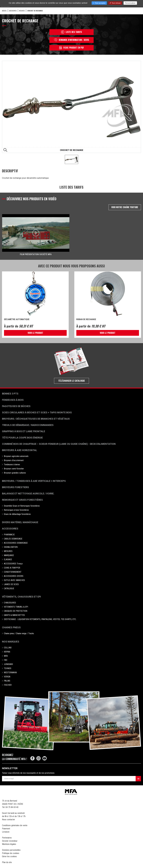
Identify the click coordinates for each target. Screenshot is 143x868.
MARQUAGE (9, 555)
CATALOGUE (9, 588)
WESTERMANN (10, 673)
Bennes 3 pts (10, 394)
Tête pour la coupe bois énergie (23, 438)
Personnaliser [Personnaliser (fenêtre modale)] (130, 3)
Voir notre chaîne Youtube (125, 207)
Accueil (4, 11)
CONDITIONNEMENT (13, 572)
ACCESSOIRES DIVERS (14, 576)
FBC (6, 660)
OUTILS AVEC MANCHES (14, 580)
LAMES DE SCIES (11, 584)
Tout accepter (99, 3)
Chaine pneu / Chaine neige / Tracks (19, 633)
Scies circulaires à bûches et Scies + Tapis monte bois (37, 412)
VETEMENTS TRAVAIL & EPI (16, 607)
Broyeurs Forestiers (15, 487)
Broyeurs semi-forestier (14, 469)
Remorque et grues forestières (22, 500)
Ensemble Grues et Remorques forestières (22, 506)
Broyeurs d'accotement (14, 460)
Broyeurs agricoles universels (16, 456)
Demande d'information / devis (72, 40)
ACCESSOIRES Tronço (13, 564)
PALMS (7, 681)
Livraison (6, 832)
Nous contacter (9, 820)
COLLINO (8, 648)
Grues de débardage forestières (17, 514)
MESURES (22, 11)
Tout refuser (115, 3)
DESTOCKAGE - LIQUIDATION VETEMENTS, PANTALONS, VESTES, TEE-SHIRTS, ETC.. (40, 619)
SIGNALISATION (11, 547)
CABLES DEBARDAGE (13, 539)
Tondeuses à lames (12, 464)
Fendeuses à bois (13, 400)
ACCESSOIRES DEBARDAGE (16, 543)
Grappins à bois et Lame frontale (24, 431)
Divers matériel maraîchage (20, 522)
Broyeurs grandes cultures (15, 473)
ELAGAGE (8, 559)
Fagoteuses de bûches (16, 406)
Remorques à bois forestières (16, 510)
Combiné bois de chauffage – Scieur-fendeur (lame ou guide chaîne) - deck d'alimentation (59, 444)
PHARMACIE (9, 535)
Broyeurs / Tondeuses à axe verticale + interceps (34, 481)
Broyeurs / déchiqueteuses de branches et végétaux (36, 419)
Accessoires (10, 529)
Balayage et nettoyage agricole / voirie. (28, 494)
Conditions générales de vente (15, 825)
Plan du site (7, 862)
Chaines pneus (11, 627)
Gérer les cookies (9, 856)
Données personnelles (11, 850)
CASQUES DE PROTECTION (16, 611)
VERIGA (7, 677)
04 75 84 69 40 (12, 807)
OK (138, 779)
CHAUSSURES (10, 603)
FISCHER (8, 685)
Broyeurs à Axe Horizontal (20, 450)
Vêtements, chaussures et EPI (21, 597)
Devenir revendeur (10, 841)
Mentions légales (9, 844)
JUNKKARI (8, 664)
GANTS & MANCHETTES (14, 615)
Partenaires (7, 838)
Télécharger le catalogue (72, 381)
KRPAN (7, 652)
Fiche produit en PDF (71, 48)
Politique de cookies (11, 853)
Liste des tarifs (71, 32)
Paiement (6, 829)
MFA (6, 656)
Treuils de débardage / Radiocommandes (28, 425)
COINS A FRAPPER (12, 568)
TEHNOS (8, 668)
